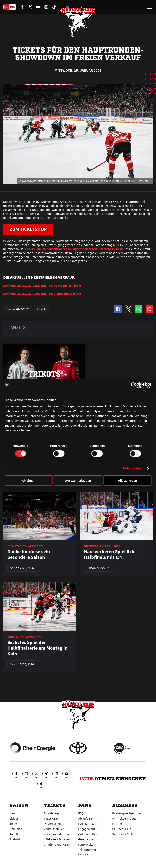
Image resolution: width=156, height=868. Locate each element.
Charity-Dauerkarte (57, 844)
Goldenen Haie (88, 834)
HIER (91, 261)
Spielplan (16, 829)
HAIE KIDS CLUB (89, 824)
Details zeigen (133, 468)
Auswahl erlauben (78, 480)
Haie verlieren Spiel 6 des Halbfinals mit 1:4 (111, 554)
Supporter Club (123, 834)
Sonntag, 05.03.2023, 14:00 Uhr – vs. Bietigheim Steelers (42, 294)
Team (13, 824)
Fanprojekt (85, 844)
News (13, 813)
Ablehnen (29, 480)
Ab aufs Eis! (86, 818)
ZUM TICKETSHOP (28, 229)
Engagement (87, 829)
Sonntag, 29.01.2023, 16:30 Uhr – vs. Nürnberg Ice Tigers (42, 286)
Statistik (15, 839)
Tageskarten (52, 818)
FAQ (81, 813)
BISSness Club (122, 829)
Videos (14, 818)
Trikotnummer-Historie (88, 852)
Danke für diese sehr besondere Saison (29, 554)
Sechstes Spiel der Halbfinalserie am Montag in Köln (38, 648)
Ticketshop (51, 813)
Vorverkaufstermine (57, 834)
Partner (117, 824)
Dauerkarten (52, 824)
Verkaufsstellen (54, 829)
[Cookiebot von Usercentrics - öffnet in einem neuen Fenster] (134, 385)
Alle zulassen (127, 480)
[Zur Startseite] (78, 21)
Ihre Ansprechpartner (127, 813)
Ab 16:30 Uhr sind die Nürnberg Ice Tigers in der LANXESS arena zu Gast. (74, 249)
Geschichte (86, 839)
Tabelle (15, 834)
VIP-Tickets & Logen (57, 839)
